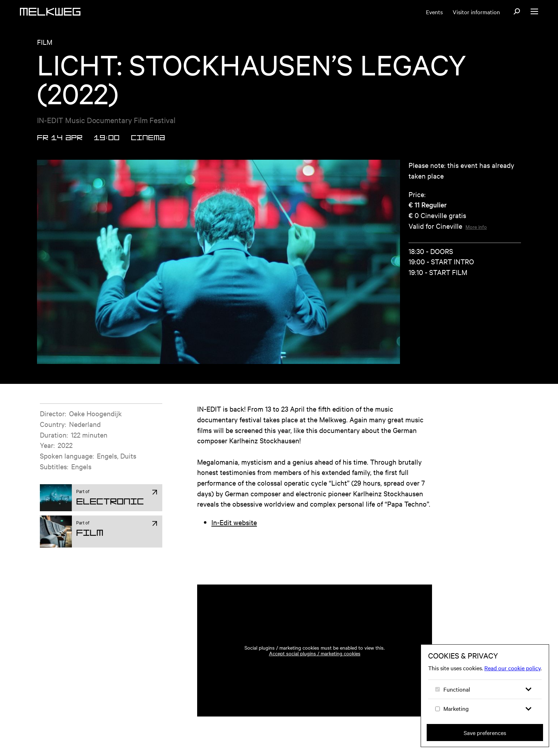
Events (434, 12)
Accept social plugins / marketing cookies (315, 653)
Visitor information (476, 12)
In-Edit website (234, 522)
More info (476, 227)
